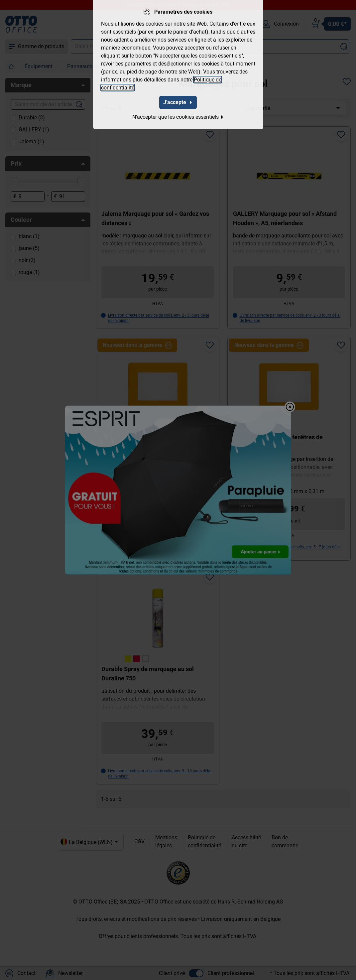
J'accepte (178, 102)
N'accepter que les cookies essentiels (178, 117)
